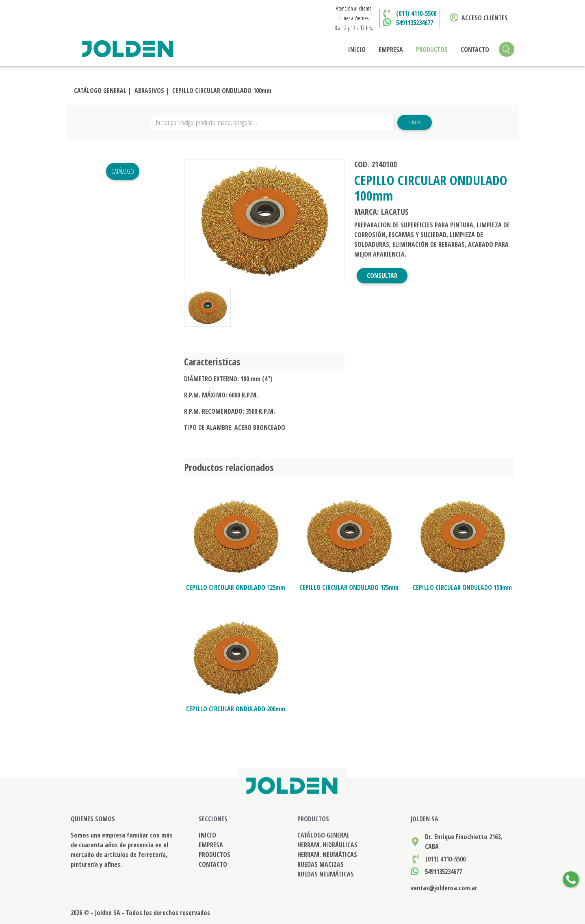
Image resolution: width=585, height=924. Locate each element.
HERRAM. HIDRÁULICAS (327, 845)
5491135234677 (415, 23)
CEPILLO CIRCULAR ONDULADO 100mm (222, 91)
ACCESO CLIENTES (479, 18)
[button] (196, 221)
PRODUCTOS (432, 50)
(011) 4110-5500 (416, 13)
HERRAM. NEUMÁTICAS (327, 855)
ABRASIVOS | (152, 91)
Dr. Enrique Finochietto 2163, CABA (464, 842)
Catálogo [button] (123, 171)
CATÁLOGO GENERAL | (103, 91)
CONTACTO (475, 50)
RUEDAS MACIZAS (321, 864)
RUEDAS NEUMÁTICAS (326, 874)
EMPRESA (391, 50)
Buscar (415, 122)
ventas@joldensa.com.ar (444, 888)
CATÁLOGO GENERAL (324, 835)
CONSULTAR (382, 276)
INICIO (357, 50)
